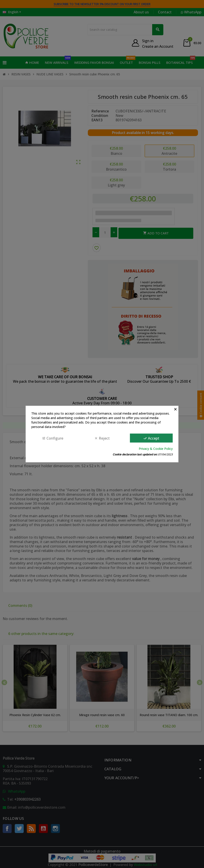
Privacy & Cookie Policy (156, 449)
